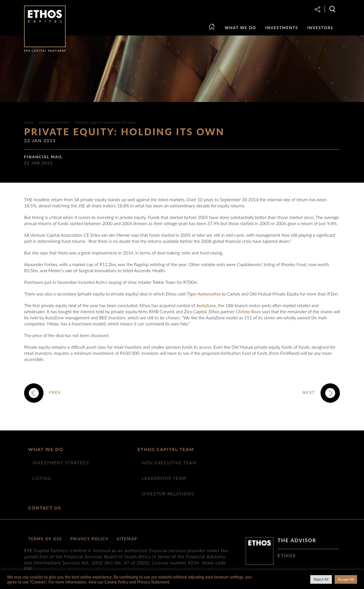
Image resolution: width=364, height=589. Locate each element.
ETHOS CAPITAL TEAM (166, 449)
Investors (320, 28)
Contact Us (45, 508)
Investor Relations (168, 494)
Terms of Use (45, 539)
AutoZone (206, 305)
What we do (241, 28)
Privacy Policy (89, 539)
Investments (282, 28)
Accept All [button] (346, 579)
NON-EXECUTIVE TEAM (169, 463)
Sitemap (127, 539)
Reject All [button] (321, 579)
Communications (55, 123)
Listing (42, 478)
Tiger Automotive (204, 294)
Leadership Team (164, 478)
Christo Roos (249, 311)
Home (215, 32)
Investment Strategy (61, 463)
